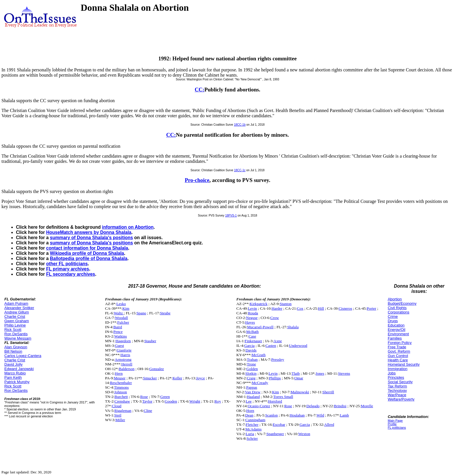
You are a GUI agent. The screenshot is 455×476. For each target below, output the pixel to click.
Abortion (395, 299)
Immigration (398, 369)
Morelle (367, 406)
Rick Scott (13, 330)
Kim (126, 308)
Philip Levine (15, 325)
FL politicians (397, 428)
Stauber (150, 341)
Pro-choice (197, 180)
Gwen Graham (17, 321)
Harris (125, 355)
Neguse (252, 318)
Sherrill (328, 392)
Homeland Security (404, 364)
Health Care (398, 360)
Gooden (171, 401)
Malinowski (300, 392)
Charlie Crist (15, 317)
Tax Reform (397, 386)
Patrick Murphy (17, 382)
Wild (320, 415)
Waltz (119, 313)
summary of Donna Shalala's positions (91, 238)
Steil (118, 415)
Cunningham (256, 420)
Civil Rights (397, 308)
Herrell (127, 364)
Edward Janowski (19, 369)
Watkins (121, 336)
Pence (118, 332)
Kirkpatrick (258, 304)
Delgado (313, 406)
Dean (249, 415)
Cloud (117, 406)
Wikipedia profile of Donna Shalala (87, 253)
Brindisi (340, 406)
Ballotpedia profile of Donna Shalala (89, 258)
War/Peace (397, 395)
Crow (275, 318)
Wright (195, 401)
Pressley (278, 359)
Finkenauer (253, 341)
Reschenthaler (121, 383)
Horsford (275, 401)
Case (252, 336)
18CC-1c (240, 170)
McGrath (259, 355)
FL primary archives (68, 269)
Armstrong (123, 359)
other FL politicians (67, 264)
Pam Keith (13, 377)
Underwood (298, 346)
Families (395, 338)
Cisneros (345, 308)
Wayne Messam (18, 338)
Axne (278, 341)
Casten (271, 346)
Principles (396, 377)
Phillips (275, 378)
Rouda (253, 313)
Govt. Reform (399, 351)
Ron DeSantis (16, 334)
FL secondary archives (71, 274)
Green (165, 397)
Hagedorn (123, 341)
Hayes (250, 322)
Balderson (127, 369)
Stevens (344, 373)
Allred (329, 424)
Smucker (150, 378)
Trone (251, 364)
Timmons (121, 387)
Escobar (279, 424)
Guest (119, 346)
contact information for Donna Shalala (87, 248)
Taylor (148, 401)
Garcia (250, 346)
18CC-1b (240, 125)
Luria (250, 434)
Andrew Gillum (17, 312)
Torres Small (283, 397)
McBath (253, 332)
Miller (120, 420)
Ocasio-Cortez (259, 406)
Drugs (393, 321)
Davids (251, 350)
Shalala (293, 327)
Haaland (253, 397)
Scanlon (271, 415)
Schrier (252, 438)
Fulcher (123, 322)
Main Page (395, 421)
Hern (119, 373)
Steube (165, 313)
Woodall (121, 318)
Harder (277, 308)
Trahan (252, 359)
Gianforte (124, 350)
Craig (251, 378)
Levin (252, 308)
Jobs (392, 373)
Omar (299, 378)
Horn (250, 411)
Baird (118, 327)
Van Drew (253, 392)
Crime (393, 317)
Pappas (252, 387)
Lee (249, 401)
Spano (141, 313)
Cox (300, 308)
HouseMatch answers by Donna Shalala (89, 232)
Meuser (120, 378)
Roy (218, 401)
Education (396, 325)
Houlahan (297, 415)
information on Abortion (128, 227)
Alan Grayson (16, 347)
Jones (320, 373)
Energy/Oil (397, 330)
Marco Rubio (15, 373)
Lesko (121, 304)
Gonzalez (156, 369)
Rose (144, 397)
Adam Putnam (16, 303)
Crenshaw (122, 401)
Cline (148, 411)
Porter (372, 308)
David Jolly (13, 364)
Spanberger (275, 434)
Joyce (201, 378)
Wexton (304, 434)
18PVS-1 (231, 216)
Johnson (121, 392)
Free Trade (397, 347)
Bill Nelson (13, 351)
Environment (398, 334)
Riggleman (123, 411)
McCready (260, 383)
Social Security (400, 382)
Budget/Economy (402, 303)
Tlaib (296, 373)
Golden (252, 369)
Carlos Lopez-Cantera (23, 356)
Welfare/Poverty (401, 399)
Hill (321, 308)
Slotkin (251, 373)
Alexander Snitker (19, 308)
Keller (177, 378)
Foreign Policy (400, 343)
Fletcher (252, 424)
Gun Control (398, 356)
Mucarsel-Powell (260, 327)
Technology (397, 391)
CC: (199, 90)
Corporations (398, 312)
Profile (392, 424)
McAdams (254, 429)
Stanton (286, 304)
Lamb (344, 415)
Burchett (121, 397)
